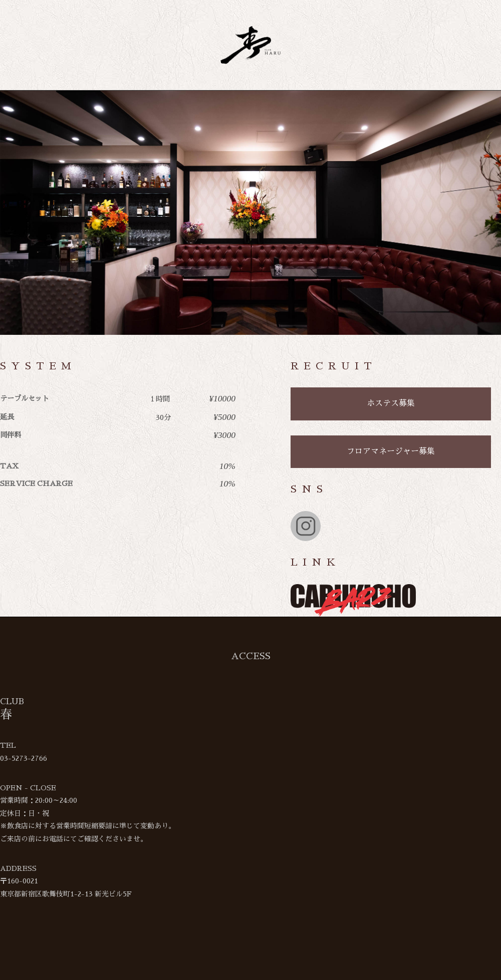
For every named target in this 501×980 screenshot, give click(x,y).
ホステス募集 (391, 403)
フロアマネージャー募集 (391, 451)
